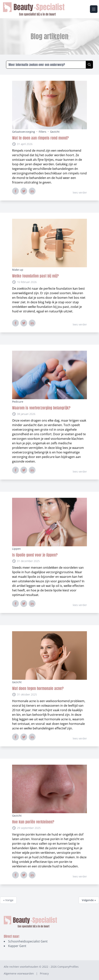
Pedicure (18, 402)
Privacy (44, 973)
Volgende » (89, 900)
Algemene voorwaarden (19, 973)
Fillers (43, 132)
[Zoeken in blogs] (46, 65)
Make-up (18, 270)
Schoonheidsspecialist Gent (28, 941)
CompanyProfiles (68, 967)
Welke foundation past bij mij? (35, 276)
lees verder (80, 192)
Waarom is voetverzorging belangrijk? (41, 408)
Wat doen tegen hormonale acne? (38, 688)
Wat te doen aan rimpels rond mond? (40, 138)
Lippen (16, 549)
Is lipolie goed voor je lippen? (35, 555)
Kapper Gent (17, 946)
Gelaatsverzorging (24, 132)
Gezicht (55, 132)
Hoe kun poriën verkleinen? (33, 822)
